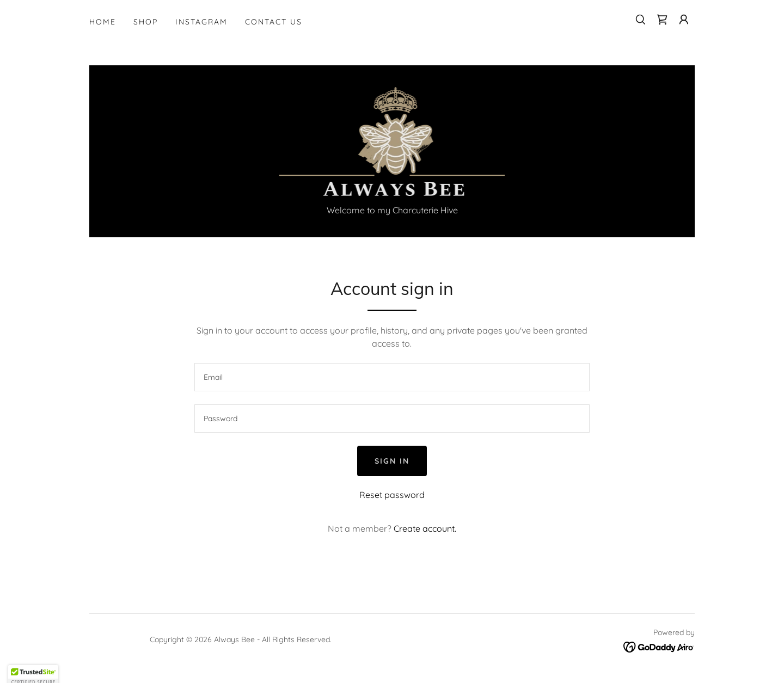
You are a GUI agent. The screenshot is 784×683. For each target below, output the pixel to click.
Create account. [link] (425, 528)
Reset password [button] (392, 495)
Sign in (392, 461)
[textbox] (392, 377)
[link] (662, 20)
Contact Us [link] (274, 22)
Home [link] (103, 22)
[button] (684, 20)
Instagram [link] (201, 22)
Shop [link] (146, 22)
